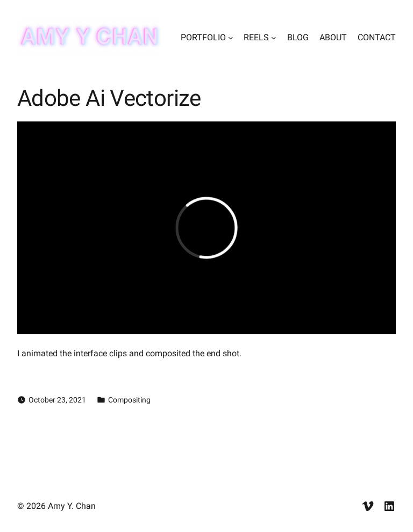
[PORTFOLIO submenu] (231, 38)
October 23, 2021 (57, 400)
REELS (256, 37)
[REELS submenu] (274, 38)
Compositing (129, 400)
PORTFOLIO (203, 37)
